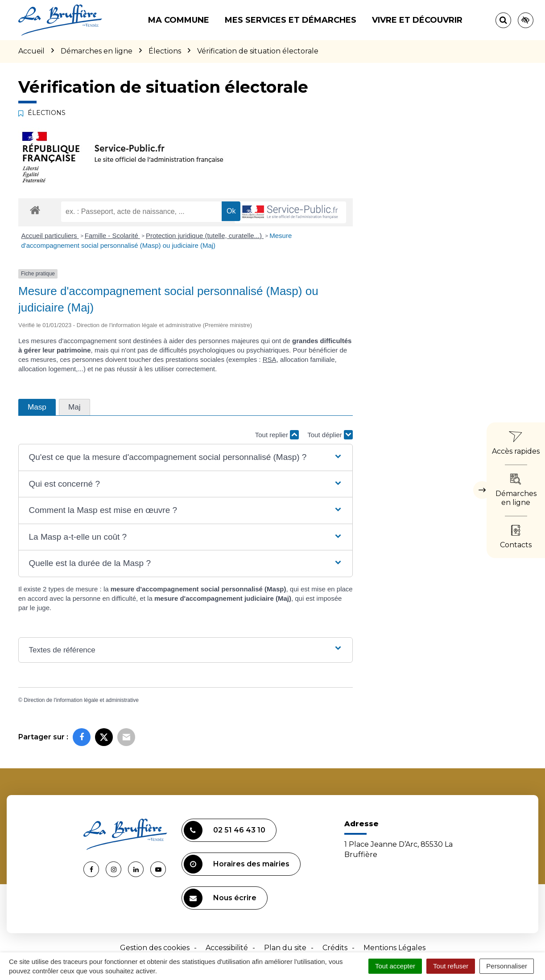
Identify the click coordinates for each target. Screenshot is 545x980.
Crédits (335, 948)
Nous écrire (220, 898)
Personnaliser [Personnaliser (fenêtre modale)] (507, 966)
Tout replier (277, 435)
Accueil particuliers (50, 236)
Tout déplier (330, 435)
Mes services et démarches (291, 20)
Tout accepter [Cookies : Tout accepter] (395, 966)
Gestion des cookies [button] (155, 948)
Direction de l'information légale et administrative (81, 700)
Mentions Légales (394, 948)
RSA (270, 359)
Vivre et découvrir (417, 20)
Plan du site (285, 948)
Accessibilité (227, 948)
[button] (185, 457)
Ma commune (179, 20)
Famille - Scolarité (112, 236)
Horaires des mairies (237, 864)
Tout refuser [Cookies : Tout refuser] (451, 966)
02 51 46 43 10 (225, 830)
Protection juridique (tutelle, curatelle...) (205, 236)
